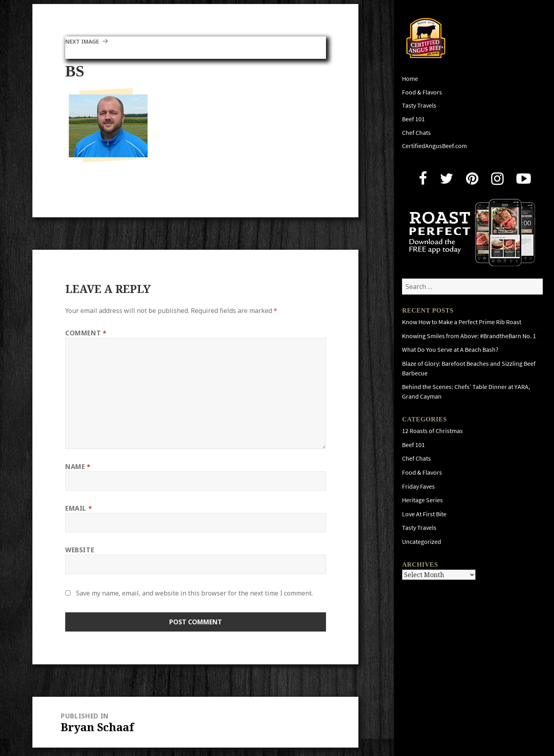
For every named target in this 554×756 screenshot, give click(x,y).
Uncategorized (422, 542)
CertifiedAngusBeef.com (434, 146)
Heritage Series (422, 500)
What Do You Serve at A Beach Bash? (450, 350)
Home (410, 79)
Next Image (85, 41)
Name (78, 467)
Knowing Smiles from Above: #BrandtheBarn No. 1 (469, 336)
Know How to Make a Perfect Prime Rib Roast (462, 322)
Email (79, 508)
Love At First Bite (424, 514)
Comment (86, 333)
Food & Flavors (422, 92)
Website (80, 550)
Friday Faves (418, 486)
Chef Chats (416, 133)
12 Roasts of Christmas (432, 431)
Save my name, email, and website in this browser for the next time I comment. (194, 593)
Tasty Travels (419, 105)
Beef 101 (413, 119)
